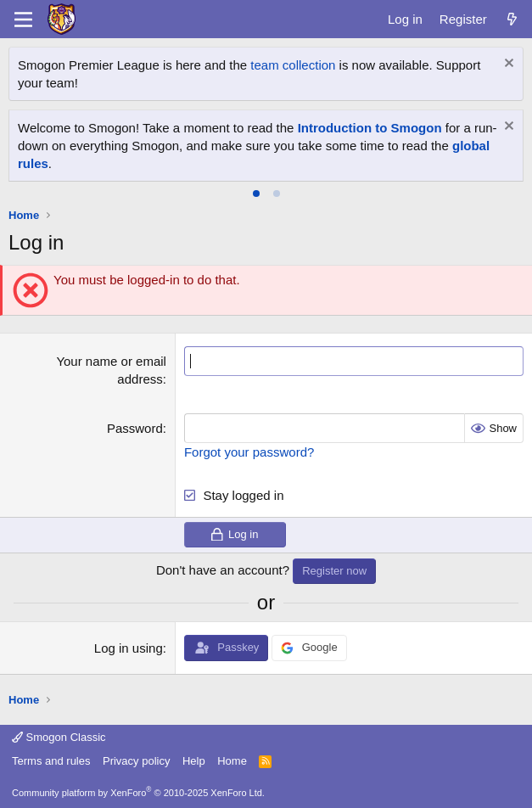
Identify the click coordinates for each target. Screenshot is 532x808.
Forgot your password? (249, 452)
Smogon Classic (59, 737)
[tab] (256, 194)
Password (135, 428)
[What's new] (512, 19)
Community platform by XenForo (138, 793)
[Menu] (23, 20)
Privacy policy (136, 761)
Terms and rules (51, 761)
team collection (293, 65)
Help (194, 761)
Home (232, 761)
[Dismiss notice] (507, 65)
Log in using (129, 648)
